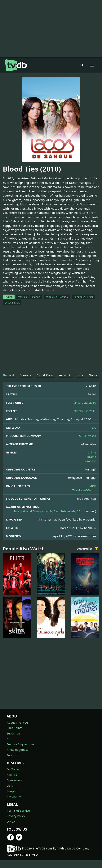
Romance (90, 461)
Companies (14, 780)
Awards (12, 775)
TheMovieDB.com (84, 490)
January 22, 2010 (85, 402)
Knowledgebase (18, 750)
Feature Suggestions (20, 744)
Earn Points (14, 728)
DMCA (11, 821)
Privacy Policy (16, 816)
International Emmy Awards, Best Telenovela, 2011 (49, 511)
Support (12, 755)
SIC (94, 428)
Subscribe (13, 733)
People (11, 791)
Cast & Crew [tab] (45, 375)
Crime (92, 452)
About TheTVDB (18, 722)
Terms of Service (18, 811)
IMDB (92, 486)
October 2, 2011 (85, 411)
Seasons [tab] (25, 375)
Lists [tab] (80, 375)
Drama (91, 457)
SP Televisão (88, 436)
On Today (13, 769)
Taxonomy (14, 796)
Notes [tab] (93, 375)
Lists (10, 785)
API (9, 739)
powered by (88, 549)
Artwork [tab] (65, 375)
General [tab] (8, 375)
